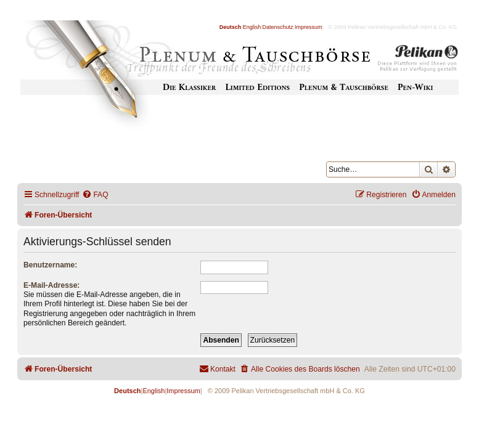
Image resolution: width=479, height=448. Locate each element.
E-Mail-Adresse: (51, 285)
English (252, 27)
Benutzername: (50, 265)
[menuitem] (95, 195)
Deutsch (231, 27)
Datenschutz (278, 27)
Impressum (309, 27)
